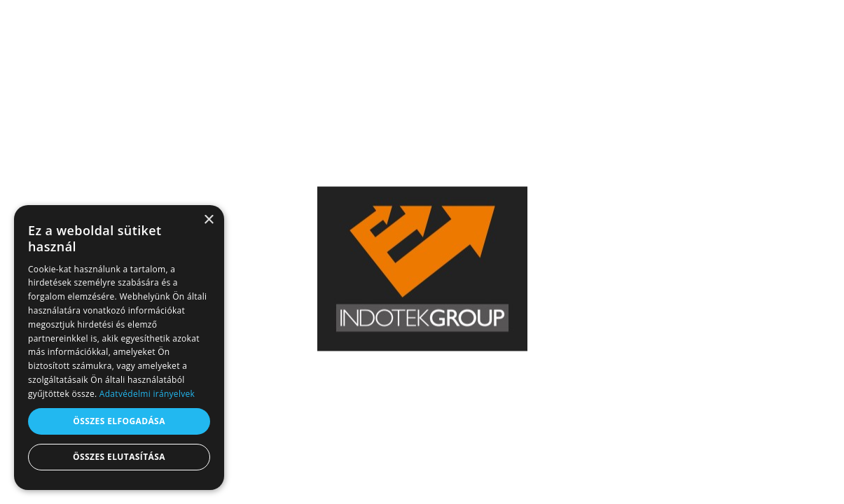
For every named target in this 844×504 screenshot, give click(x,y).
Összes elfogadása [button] (119, 421)
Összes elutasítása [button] (119, 457)
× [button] (208, 220)
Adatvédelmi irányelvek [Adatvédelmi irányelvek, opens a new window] (147, 394)
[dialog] (119, 348)
